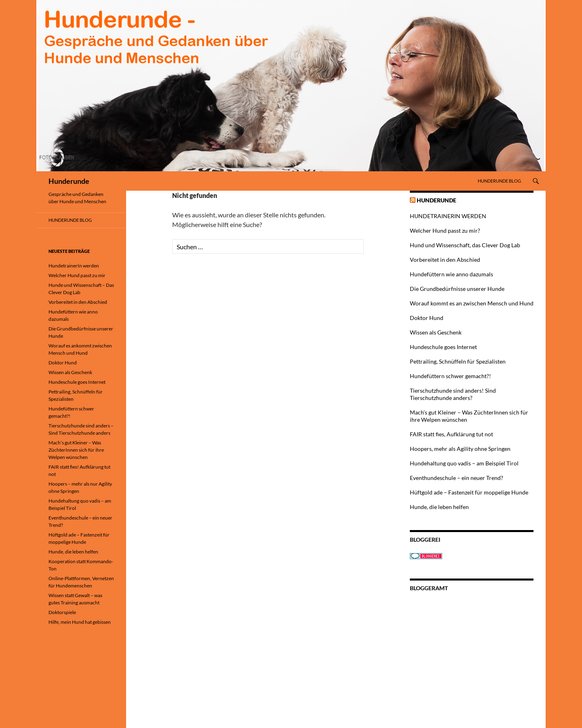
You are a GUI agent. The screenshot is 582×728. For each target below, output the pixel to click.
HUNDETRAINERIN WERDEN (448, 216)
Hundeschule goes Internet (443, 347)
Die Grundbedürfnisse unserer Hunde (457, 289)
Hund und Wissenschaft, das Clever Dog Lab (465, 245)
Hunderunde (69, 181)
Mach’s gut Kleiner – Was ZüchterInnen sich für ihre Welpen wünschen (76, 450)
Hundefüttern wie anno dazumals (451, 274)
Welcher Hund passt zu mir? (445, 230)
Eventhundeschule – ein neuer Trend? (457, 478)
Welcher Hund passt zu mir (77, 275)
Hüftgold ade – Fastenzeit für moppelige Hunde (469, 492)
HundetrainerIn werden (74, 266)
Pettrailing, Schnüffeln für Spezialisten (458, 361)
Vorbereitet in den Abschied (445, 260)
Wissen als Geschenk (436, 332)
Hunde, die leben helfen (439, 507)
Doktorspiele (62, 612)
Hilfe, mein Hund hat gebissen (80, 622)
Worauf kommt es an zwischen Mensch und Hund (472, 303)
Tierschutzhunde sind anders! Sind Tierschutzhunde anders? (453, 394)
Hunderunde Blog (499, 181)
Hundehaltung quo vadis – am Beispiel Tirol (464, 463)
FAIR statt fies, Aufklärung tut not (451, 434)
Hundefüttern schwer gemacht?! (450, 376)
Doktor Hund (427, 318)
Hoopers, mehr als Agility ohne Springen (460, 449)
